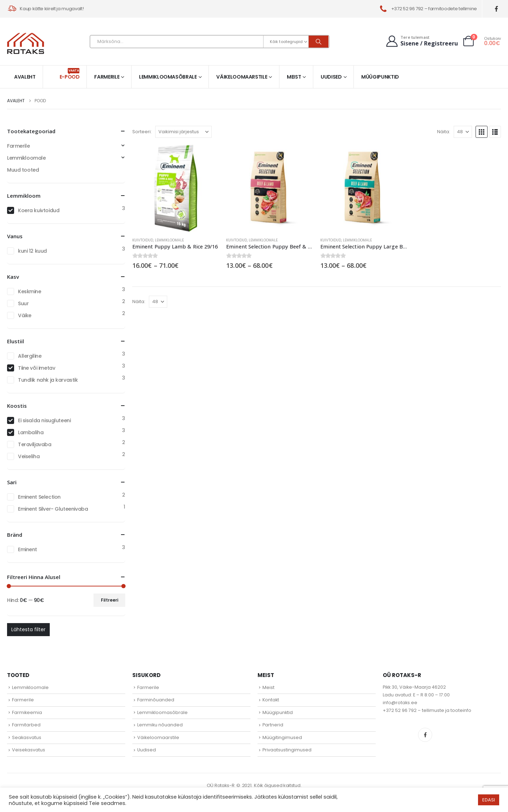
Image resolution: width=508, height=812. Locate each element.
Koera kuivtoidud (39, 210)
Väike (25, 315)
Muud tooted (23, 170)
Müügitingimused (282, 737)
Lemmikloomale (169, 240)
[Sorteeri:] (183, 132)
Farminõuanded (156, 700)
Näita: (444, 132)
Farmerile (107, 77)
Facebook (425, 735)
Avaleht (25, 77)
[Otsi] (319, 42)
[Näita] (463, 132)
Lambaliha (31, 432)
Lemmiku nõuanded (160, 725)
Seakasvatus (27, 737)
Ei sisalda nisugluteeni (44, 420)
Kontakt (271, 700)
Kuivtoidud (143, 240)
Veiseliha (29, 456)
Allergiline (30, 356)
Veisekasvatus (29, 750)
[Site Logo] (26, 43)
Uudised (331, 77)
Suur (23, 303)
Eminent (28, 549)
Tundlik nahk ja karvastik (48, 380)
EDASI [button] (489, 800)
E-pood (70, 74)
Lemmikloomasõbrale (168, 77)
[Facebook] (497, 9)
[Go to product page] (176, 188)
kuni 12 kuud (32, 251)
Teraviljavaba (35, 444)
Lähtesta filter (28, 629)
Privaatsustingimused (287, 750)
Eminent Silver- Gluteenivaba (53, 509)
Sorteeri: (142, 132)
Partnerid (273, 725)
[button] (482, 132)
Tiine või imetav (37, 368)
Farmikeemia (27, 712)
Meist (294, 77)
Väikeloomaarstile (242, 77)
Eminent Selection (39, 497)
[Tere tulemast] (421, 41)
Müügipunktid (380, 77)
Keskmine (30, 291)
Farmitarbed (26, 725)
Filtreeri (110, 600)
